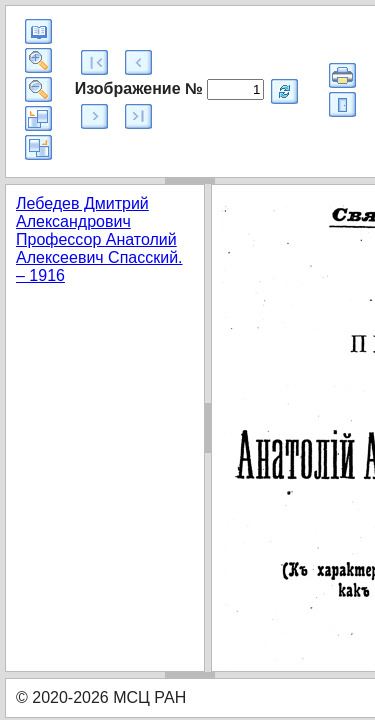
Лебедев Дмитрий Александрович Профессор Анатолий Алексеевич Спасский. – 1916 (99, 239)
